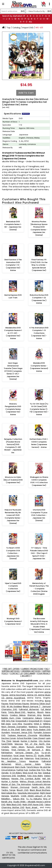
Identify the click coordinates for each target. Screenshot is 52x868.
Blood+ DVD (23, 790)
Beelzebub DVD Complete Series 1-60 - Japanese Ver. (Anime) (13, 226)
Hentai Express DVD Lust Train (13, 296)
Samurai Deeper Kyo (27, 753)
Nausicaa (34, 761)
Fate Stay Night (35, 776)
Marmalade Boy (9, 793)
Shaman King (34, 715)
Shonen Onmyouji (20, 787)
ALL (31, 22)
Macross (19, 744)
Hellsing (47, 724)
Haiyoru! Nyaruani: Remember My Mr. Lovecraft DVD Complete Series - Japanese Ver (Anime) (13, 517)
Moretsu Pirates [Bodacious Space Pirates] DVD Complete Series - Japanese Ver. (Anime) (39, 228)
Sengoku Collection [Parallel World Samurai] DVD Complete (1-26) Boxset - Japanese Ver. (13, 446)
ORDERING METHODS (31, 671)
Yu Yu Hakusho (34, 799)
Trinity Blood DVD (17, 712)
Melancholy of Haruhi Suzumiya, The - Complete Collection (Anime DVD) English (39, 589)
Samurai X (38, 750)
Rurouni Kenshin (35, 747)
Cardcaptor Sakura (32, 718)
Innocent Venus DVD (22, 732)
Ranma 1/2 (31, 756)
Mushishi (15, 796)
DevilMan (22, 776)
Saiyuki (16, 741)
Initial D (38, 724)
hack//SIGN (7, 744)
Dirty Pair (10, 721)
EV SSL (10, 853)
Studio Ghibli (44, 756)
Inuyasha (28, 724)
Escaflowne (45, 727)
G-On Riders (16, 773)
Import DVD (28, 28)
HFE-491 (39, 28)
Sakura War (19, 799)
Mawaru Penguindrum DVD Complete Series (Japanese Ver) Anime (13, 409)
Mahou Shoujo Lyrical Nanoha (35, 781)
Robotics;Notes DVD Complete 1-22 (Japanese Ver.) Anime (39, 299)
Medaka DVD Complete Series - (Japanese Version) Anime (39, 367)
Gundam (6, 732)
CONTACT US (16, 673)
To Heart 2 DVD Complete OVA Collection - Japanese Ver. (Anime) (13, 553)
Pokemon (29, 758)
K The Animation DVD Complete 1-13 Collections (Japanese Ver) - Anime (39, 333)
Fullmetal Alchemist (29, 709)
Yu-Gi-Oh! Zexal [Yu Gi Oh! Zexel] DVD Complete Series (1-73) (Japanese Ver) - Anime (39, 409)
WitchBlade (45, 735)
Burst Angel (32, 807)
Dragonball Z (22, 721)
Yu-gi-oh (46, 753)
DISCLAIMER (29, 673)
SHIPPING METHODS (11, 671)
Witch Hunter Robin (28, 764)
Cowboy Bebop (18, 715)
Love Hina (17, 724)
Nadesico (33, 727)
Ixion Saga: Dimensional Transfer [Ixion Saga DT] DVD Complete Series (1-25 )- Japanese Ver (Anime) (13, 371)
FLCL (43, 770)
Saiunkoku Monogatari (28, 793)
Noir (40, 773)
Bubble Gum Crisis (11, 718)
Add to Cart (26, 93)
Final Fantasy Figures (19, 704)
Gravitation (7, 756)
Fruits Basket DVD (42, 730)
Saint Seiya (26, 730)
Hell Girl (46, 779)
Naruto (5, 715)
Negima (32, 712)
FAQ (47, 669)
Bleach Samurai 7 (31, 707)
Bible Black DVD (14, 805)
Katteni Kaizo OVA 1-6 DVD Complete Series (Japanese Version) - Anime (39, 443)
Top (9, 28)
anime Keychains (18, 695)
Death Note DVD (41, 787)
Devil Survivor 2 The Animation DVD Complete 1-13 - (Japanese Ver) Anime (13, 265)
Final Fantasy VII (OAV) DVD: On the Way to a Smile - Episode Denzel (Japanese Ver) (39, 265)
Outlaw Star (35, 770)
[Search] (12, 11)
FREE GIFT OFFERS (12, 669)
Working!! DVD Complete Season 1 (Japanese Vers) (13, 621)
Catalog (16, 28)
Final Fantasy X (43, 758)
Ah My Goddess (14, 707)
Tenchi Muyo (33, 767)
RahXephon (7, 753)
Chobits (5, 747)
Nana (48, 712)
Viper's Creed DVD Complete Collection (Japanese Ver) (13, 587)
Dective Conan (9, 738)
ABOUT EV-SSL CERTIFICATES (9, 856)
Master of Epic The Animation (16, 784)
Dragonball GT (36, 721)
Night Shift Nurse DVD (33, 805)
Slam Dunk (20, 767)
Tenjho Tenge (8, 790)
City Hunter (44, 741)
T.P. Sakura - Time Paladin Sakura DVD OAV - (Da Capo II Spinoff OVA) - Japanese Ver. (39, 553)
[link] (10, 846)
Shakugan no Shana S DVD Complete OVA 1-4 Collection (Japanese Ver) (39, 481)
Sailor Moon (18, 747)
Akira (48, 750)
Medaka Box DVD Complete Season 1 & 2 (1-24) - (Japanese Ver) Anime (13, 333)
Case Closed (39, 738)
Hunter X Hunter (29, 741)
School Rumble (24, 738)
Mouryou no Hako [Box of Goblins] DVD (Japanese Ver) (13, 480)
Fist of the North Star (38, 744)
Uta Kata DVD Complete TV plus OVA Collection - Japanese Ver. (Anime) (39, 515)
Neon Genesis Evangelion (14, 727)
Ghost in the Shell (10, 730)
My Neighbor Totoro (14, 761)
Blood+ (41, 712)
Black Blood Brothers (40, 790)
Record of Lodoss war (12, 758)
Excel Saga (19, 756)
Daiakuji (47, 773)
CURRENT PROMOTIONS (32, 669)
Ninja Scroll (28, 773)
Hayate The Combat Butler (26, 779)
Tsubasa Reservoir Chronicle (22, 735)
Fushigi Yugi (22, 770)
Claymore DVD (9, 776)
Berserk (47, 715)
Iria (36, 773)
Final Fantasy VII (21, 750)
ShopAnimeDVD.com (35, 865)
